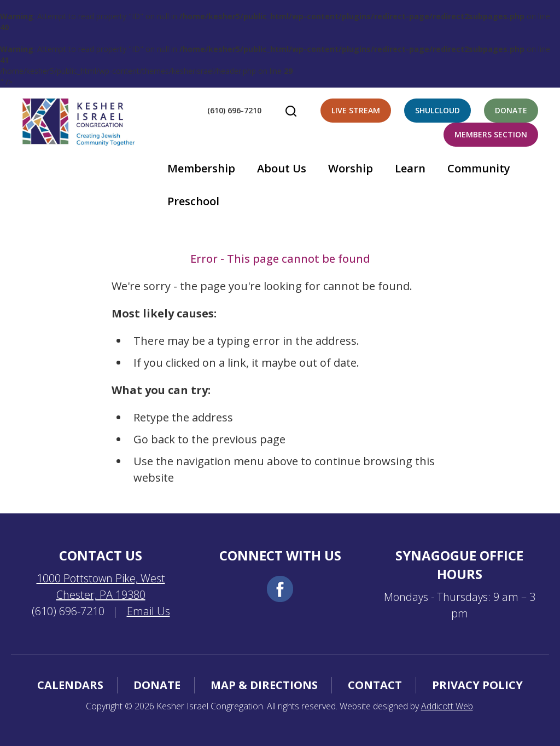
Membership (201, 168)
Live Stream (356, 110)
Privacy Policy (477, 685)
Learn (410, 168)
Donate (511, 110)
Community (479, 168)
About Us (282, 168)
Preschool (193, 201)
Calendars (70, 685)
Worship (351, 168)
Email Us (148, 611)
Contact (375, 685)
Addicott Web (447, 706)
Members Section (491, 134)
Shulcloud (437, 110)
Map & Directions (264, 685)
